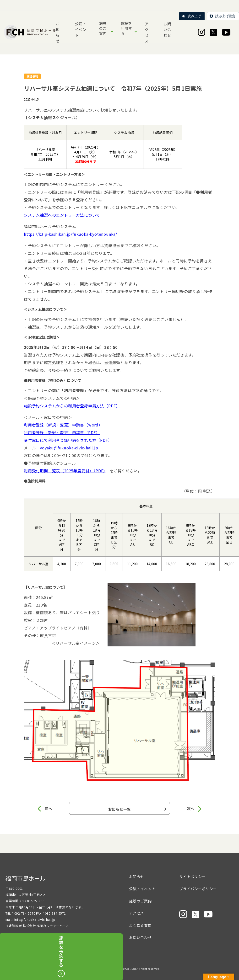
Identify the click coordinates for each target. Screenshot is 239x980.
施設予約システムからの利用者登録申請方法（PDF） (72, 406)
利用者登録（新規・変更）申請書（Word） (63, 425)
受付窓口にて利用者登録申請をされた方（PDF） (68, 440)
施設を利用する (126, 28)
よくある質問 (140, 927)
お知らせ (58, 32)
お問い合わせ (167, 29)
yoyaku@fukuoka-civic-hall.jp (69, 448)
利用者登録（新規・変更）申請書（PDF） (62, 432)
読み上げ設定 (225, 16)
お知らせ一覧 (120, 809)
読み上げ (194, 16)
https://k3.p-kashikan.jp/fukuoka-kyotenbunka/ (71, 234)
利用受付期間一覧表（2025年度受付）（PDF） (65, 471)
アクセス (147, 32)
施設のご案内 (103, 28)
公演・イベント (81, 29)
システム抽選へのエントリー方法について (62, 215)
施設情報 (32, 76)
